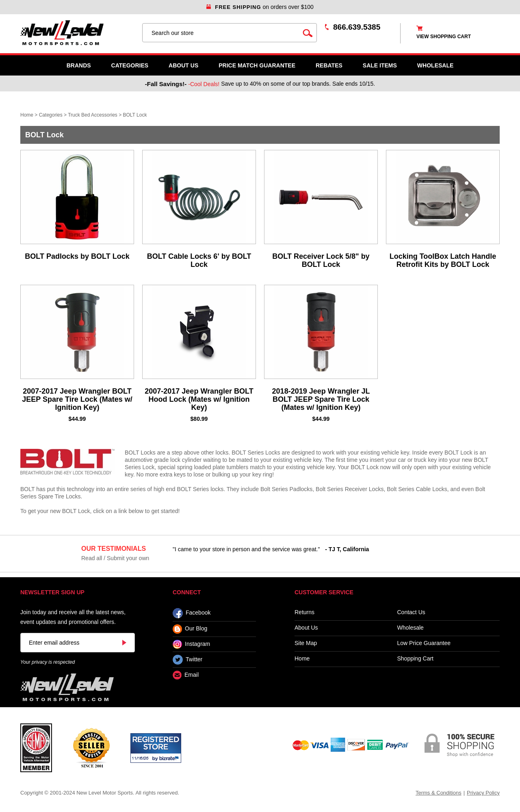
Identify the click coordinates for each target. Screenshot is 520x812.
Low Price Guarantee (424, 643)
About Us (183, 65)
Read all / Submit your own (115, 558)
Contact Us (411, 612)
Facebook (192, 613)
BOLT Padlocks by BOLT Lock (77, 256)
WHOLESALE (435, 65)
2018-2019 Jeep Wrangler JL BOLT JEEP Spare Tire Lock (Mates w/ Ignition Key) (321, 399)
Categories (130, 65)
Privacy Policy (483, 793)
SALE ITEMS (380, 65)
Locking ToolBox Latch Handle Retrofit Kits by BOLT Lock (443, 260)
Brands (79, 65)
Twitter (187, 660)
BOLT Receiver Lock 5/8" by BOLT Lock (321, 260)
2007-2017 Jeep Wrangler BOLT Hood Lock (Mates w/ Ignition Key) (199, 399)
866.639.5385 (357, 27)
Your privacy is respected (48, 662)
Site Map (306, 643)
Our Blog (190, 629)
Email (186, 675)
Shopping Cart (416, 659)
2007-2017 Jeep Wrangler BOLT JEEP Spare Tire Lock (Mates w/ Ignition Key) (77, 399)
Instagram (191, 644)
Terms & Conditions (439, 793)
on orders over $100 (260, 7)
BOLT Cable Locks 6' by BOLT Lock (199, 260)
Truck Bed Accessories (93, 115)
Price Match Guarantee (257, 65)
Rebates (329, 65)
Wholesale (411, 628)
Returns (304, 612)
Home (27, 115)
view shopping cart (444, 37)
